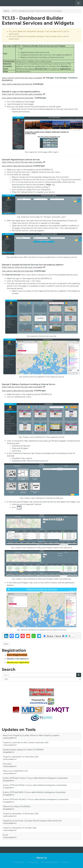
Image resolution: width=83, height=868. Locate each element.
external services (42, 52)
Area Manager (61, 78)
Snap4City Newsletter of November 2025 (21, 814)
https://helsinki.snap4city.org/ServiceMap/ (30, 187)
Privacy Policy (19, 862)
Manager (50, 78)
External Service (57, 57)
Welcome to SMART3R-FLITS (15, 771)
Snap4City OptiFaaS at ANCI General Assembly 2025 (26, 743)
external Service (49, 502)
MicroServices (41, 69)
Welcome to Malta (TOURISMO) (17, 807)
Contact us (65, 862)
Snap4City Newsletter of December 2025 (21, 757)
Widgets (62, 46)
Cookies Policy (33, 862)
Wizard (55, 441)
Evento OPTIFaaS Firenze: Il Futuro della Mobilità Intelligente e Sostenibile (35, 778)
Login (6, 644)
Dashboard (27, 46)
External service (19, 504)
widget (73, 502)
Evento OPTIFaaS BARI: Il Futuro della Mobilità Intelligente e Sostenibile (34, 792)
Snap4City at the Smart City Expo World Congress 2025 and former (32, 821)
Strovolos (7, 764)
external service (60, 64)
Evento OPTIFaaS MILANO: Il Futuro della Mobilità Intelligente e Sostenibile (36, 799)
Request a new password (18, 659)
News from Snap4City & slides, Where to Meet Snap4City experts (31, 735)
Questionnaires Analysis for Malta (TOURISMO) (23, 750)
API (17, 69)
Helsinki (30, 461)
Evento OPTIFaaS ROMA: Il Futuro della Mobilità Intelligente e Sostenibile (35, 785)
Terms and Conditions (50, 862)
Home (6, 11)
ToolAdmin (73, 78)
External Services (46, 46)
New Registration (17, 655)
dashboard (33, 441)
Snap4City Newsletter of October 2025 (20, 828)
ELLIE (5, 835)
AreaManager (40, 98)
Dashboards (20, 397)
